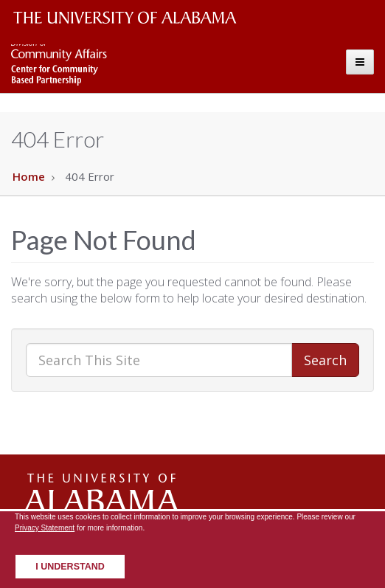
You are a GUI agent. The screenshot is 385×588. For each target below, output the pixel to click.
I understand (70, 567)
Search (325, 360)
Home (29, 176)
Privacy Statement (45, 528)
